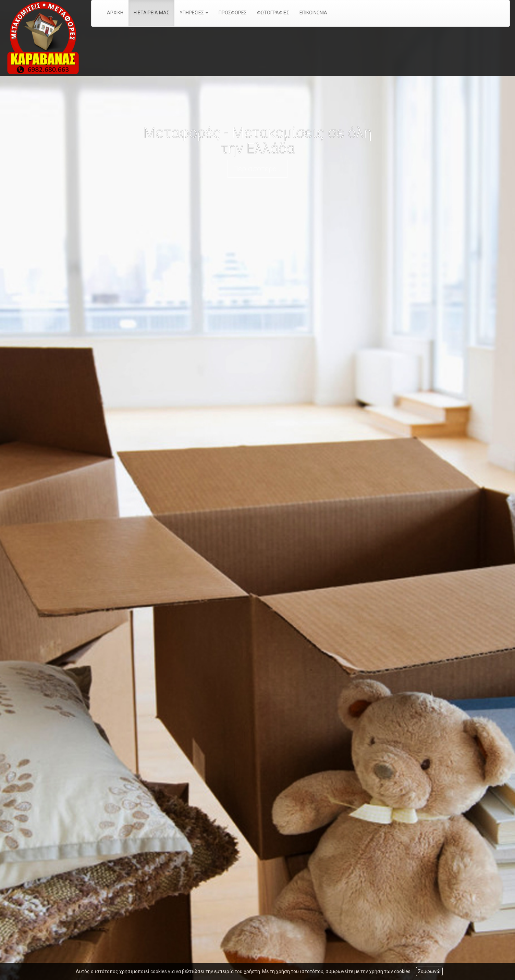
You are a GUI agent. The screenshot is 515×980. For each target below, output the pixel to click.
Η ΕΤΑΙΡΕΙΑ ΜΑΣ (151, 13)
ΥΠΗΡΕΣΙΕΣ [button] (194, 13)
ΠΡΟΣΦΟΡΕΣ (233, 13)
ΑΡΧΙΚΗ (115, 13)
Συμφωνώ (429, 971)
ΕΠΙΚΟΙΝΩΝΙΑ (313, 13)
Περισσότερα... (257, 169)
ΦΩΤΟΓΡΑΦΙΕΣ (273, 13)
